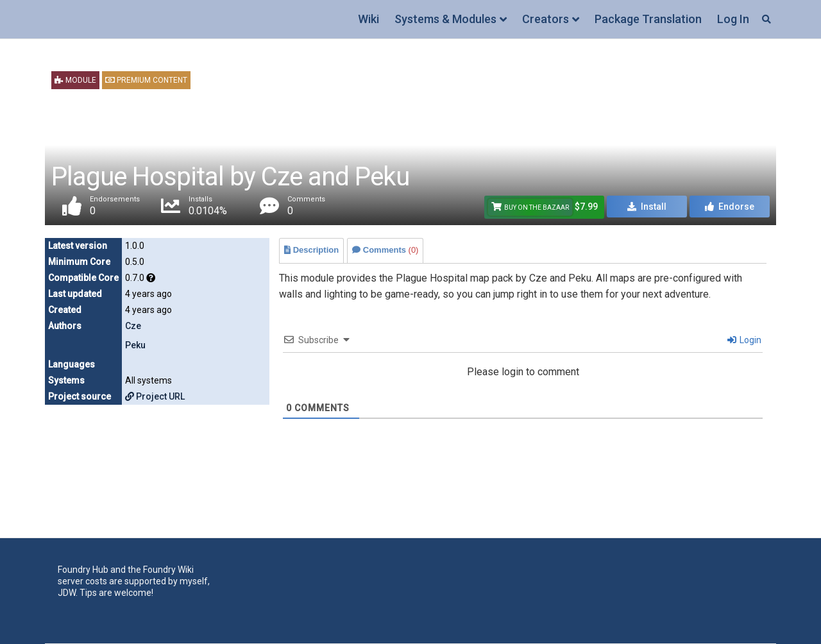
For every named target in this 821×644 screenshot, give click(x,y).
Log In (733, 19)
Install (647, 207)
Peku (135, 345)
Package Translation (648, 19)
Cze (133, 326)
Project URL (155, 396)
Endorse (730, 207)
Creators (546, 19)
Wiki (368, 19)
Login (744, 340)
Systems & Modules (445, 19)
